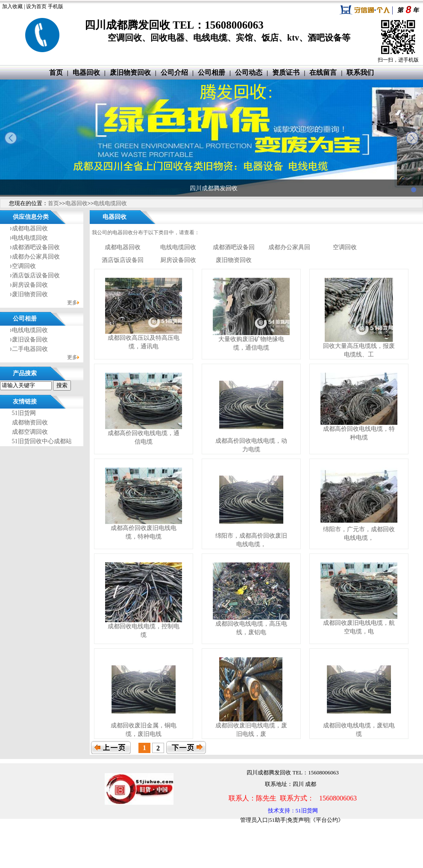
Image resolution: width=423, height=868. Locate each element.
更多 (72, 303)
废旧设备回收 (30, 340)
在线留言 (323, 72)
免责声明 (298, 820)
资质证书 (286, 72)
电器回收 (86, 72)
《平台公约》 (327, 820)
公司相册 (211, 72)
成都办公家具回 (289, 247)
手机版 (56, 6)
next (412, 138)
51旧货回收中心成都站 (42, 441)
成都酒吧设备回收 (36, 247)
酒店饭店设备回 (123, 260)
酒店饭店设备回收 (36, 275)
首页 (56, 72)
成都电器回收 (30, 228)
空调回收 (24, 266)
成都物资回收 (30, 422)
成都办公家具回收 (36, 257)
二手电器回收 (30, 349)
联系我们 (360, 72)
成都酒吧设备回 (234, 247)
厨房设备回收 (30, 285)
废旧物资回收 (130, 72)
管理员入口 (254, 820)
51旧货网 (24, 413)
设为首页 (36, 6)
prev (11, 138)
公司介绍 (174, 72)
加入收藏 (12, 6)
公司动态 (249, 72)
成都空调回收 (30, 432)
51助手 (278, 820)
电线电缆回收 (110, 203)
